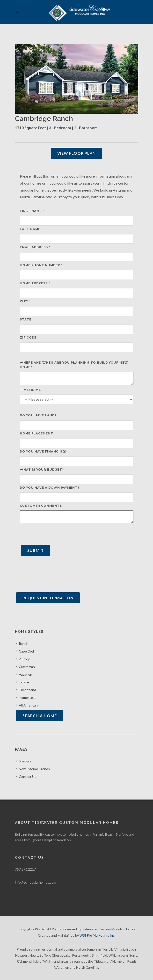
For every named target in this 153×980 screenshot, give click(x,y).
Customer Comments (41, 506)
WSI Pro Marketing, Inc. (97, 935)
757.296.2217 (25, 869)
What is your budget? (42, 470)
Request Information (48, 598)
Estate (24, 682)
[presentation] (57, 534)
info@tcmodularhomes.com (36, 882)
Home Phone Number (41, 265)
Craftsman (27, 667)
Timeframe (30, 390)
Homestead (28, 697)
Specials (25, 761)
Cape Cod (26, 651)
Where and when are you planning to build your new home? (74, 365)
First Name (32, 211)
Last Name (31, 229)
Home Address (35, 283)
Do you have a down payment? (50, 488)
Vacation (25, 674)
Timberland (27, 690)
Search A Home (40, 716)
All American (28, 705)
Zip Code (29, 337)
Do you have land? (38, 415)
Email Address (35, 247)
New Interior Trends (34, 769)
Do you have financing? (43, 451)
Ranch (24, 643)
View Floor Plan (76, 153)
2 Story (24, 659)
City (25, 301)
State (27, 319)
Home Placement (36, 433)
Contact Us (28, 777)
